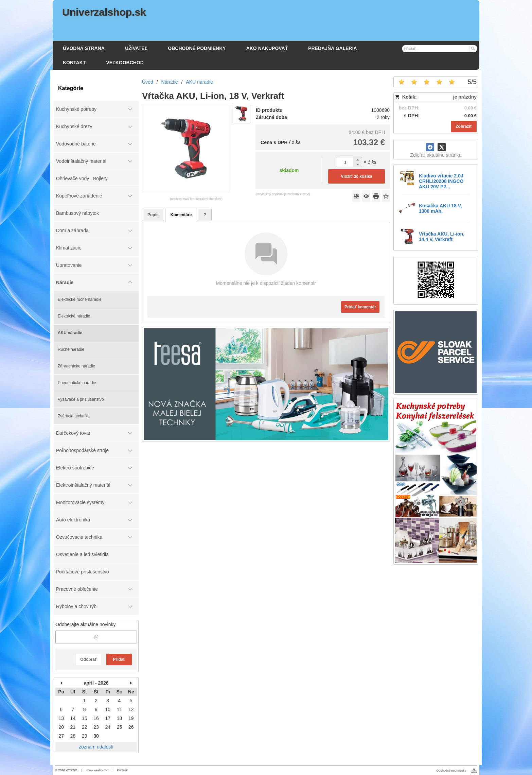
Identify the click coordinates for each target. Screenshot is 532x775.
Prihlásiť (122, 770)
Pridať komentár (360, 307)
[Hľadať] (473, 48)
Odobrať (88, 659)
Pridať (119, 659)
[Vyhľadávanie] (440, 49)
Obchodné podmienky (451, 771)
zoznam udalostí (96, 747)
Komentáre (181, 215)
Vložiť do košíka (356, 176)
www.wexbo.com (98, 770)
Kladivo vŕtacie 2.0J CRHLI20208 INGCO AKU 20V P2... (441, 181)
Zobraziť (464, 126)
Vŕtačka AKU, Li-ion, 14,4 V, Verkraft (442, 237)
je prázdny (465, 97)
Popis (153, 215)
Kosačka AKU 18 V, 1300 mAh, (440, 208)
